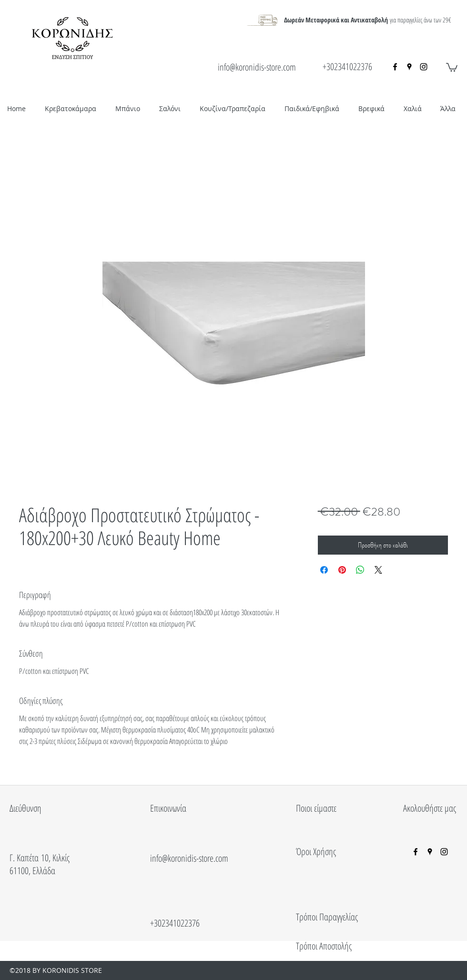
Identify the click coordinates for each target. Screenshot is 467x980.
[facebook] (395, 67)
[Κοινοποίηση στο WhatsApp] (360, 570)
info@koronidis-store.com (257, 67)
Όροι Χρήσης (316, 851)
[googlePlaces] (409, 67)
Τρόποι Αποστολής (324, 946)
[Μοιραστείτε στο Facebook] (324, 570)
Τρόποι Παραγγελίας (327, 917)
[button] (452, 67)
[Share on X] (378, 570)
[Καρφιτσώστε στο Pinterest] (342, 570)
